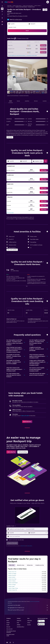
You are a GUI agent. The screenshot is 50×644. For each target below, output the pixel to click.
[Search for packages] (2, 14)
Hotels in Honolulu (12, 575)
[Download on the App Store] (41, 624)
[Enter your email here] (29, 536)
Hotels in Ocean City (13, 590)
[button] (2, 2)
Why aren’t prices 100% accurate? (28, 610)
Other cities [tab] (12, 565)
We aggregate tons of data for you (28, 608)
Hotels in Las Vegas (12, 574)
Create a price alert (25, 416)
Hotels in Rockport (11, 7)
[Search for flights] (2, 6)
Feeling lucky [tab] (30, 565)
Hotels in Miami (11, 586)
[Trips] (2, 18)
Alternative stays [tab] (21, 565)
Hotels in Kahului (12, 577)
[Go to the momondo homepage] (9, 2)
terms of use (23, 546)
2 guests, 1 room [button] (12, 27)
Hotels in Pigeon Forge (13, 588)
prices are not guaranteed (35, 601)
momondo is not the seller (28, 605)
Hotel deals (9, 6)
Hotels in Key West (12, 579)
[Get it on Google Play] (41, 621)
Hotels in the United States (28, 6)
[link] (27, 422)
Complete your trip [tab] (40, 565)
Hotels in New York (12, 572)
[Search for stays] (2, 9)
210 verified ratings (17, 20)
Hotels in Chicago (12, 585)
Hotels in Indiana (37, 6)
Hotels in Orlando (12, 581)
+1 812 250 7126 (11, 18)
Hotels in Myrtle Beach (13, 583)
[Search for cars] (2, 12)
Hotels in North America (17, 6)
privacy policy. (30, 546)
